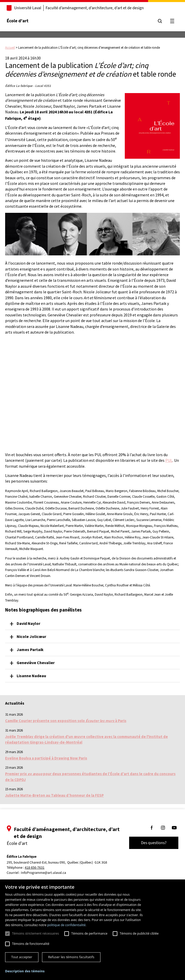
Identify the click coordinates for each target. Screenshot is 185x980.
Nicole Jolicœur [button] (31, 636)
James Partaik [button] (30, 649)
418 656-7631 (35, 868)
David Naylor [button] (28, 623)
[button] (25, 971)
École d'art (18, 21)
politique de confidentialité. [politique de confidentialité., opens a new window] (67, 925)
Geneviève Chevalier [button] (36, 663)
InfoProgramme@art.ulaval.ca (44, 873)
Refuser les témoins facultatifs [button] (71, 957)
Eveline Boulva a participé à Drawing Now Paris (46, 758)
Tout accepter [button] (22, 957)
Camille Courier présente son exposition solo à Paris (66, 721)
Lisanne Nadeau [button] (31, 676)
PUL (169, 460)
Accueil (10, 48)
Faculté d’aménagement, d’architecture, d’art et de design (95, 8)
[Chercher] (160, 21)
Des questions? (154, 843)
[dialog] (92, 930)
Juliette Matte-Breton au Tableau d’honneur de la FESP (54, 795)
